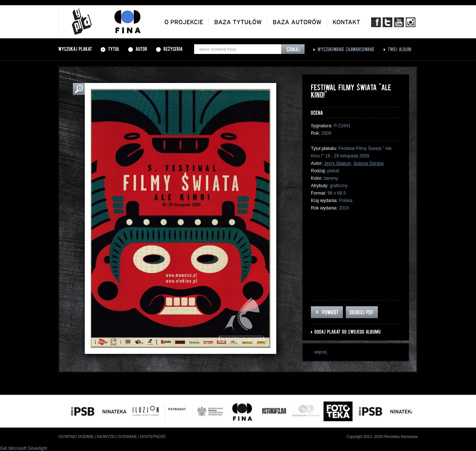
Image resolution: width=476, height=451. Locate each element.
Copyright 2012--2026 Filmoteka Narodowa (382, 437)
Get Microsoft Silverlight (24, 448)
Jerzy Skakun (337, 163)
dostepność (153, 437)
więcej (320, 352)
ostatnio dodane (76, 437)
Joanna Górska (368, 163)
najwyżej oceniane (117, 437)
